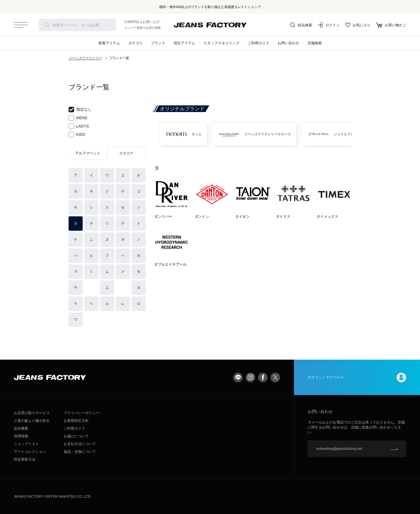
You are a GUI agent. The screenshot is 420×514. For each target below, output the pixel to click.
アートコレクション (30, 452)
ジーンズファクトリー (85, 58)
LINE (238, 377)
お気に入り (358, 25)
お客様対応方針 (76, 421)
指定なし (80, 110)
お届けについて (76, 436)
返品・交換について (80, 452)
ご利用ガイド (259, 43)
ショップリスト (26, 444)
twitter (275, 377)
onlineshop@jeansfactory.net (339, 449)
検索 (47, 25)
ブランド (158, 43)
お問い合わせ (288, 43)
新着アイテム (109, 43)
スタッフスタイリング (221, 43)
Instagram (250, 377)
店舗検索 (315, 43)
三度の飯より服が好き (32, 421)
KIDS (77, 134)
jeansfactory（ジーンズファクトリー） (210, 25)
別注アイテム (184, 43)
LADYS (79, 126)
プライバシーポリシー (82, 413)
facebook (263, 377)
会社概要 (21, 428)
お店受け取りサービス (32, 413)
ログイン (329, 25)
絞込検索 (301, 25)
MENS (78, 118)
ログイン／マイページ (357, 377)
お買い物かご (391, 25)
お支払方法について (80, 444)
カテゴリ (135, 43)
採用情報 (21, 436)
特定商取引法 (25, 459)
